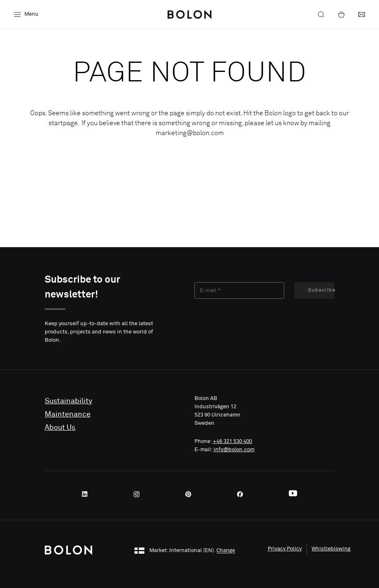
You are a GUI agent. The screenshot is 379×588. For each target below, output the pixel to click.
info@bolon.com (234, 450)
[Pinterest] (191, 494)
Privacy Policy (285, 549)
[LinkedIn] (87, 494)
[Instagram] (139, 494)
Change (226, 551)
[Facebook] (242, 494)
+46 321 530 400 (232, 442)
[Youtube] (293, 494)
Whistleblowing (331, 549)
